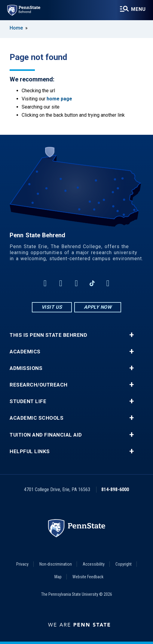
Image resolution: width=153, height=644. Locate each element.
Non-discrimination (56, 564)
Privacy (22, 564)
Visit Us (52, 307)
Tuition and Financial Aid (46, 435)
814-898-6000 (115, 489)
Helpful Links (30, 451)
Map (58, 577)
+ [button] (132, 335)
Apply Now (98, 307)
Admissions (26, 368)
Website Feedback (88, 577)
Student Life (28, 401)
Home (16, 28)
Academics (25, 352)
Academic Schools (37, 418)
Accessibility (94, 564)
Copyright (124, 564)
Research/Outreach (39, 385)
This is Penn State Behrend (48, 335)
